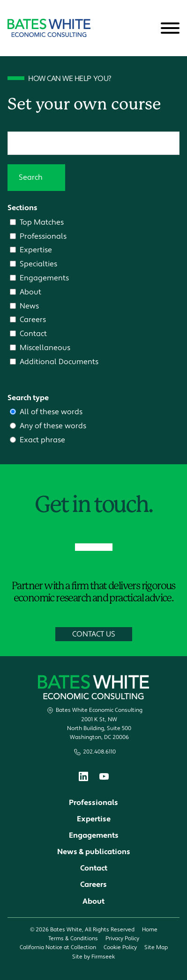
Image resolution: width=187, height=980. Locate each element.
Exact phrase (42, 440)
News (29, 306)
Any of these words (53, 426)
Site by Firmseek (93, 957)
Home (150, 930)
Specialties (38, 264)
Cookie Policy (120, 947)
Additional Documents (59, 362)
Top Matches (42, 222)
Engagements (44, 278)
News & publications (94, 852)
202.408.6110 (99, 752)
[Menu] (170, 29)
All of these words (51, 412)
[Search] (147, 29)
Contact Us (94, 634)
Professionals (43, 236)
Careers (33, 319)
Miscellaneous (45, 347)
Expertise (36, 250)
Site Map (156, 947)
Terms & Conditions (73, 939)
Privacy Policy (122, 939)
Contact (33, 333)
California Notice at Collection (58, 947)
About (30, 292)
